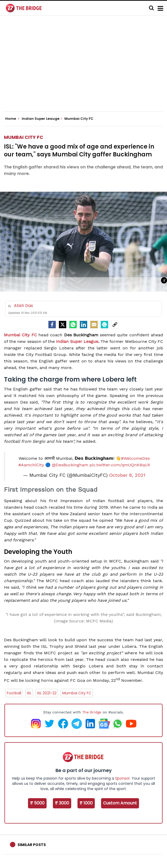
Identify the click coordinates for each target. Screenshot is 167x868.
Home (12, 119)
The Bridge (92, 712)
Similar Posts (32, 845)
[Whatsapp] (73, 325)
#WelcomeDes (135, 458)
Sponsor (123, 778)
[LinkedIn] (83, 325)
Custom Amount (120, 803)
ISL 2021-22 (47, 693)
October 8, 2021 (127, 475)
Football (14, 693)
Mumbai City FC (24, 137)
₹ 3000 (62, 803)
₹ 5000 (37, 803)
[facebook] (52, 325)
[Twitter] (63, 325)
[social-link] (115, 325)
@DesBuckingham (70, 465)
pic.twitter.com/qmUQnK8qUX (120, 465)
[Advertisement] (85, 68)
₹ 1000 (86, 803)
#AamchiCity (31, 465)
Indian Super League (77, 341)
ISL (29, 693)
